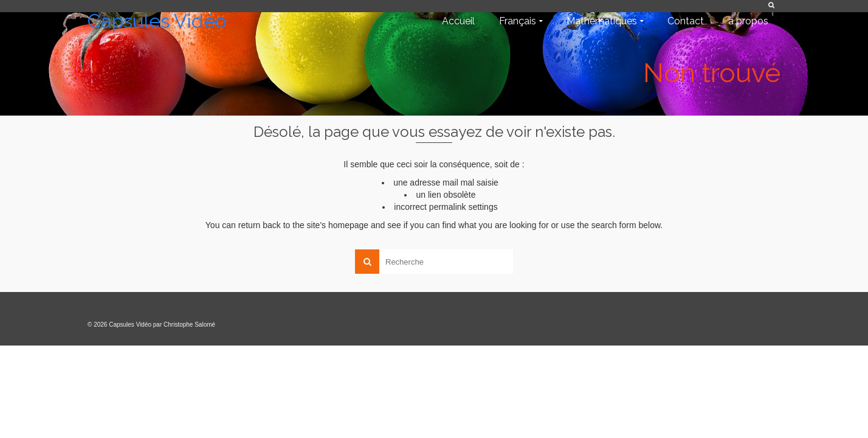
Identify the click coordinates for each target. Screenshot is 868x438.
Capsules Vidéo (157, 21)
